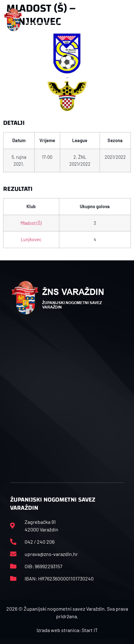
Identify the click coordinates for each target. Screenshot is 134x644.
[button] (124, 20)
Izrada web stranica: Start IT (67, 630)
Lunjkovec (31, 239)
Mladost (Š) (31, 223)
